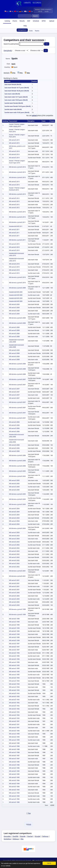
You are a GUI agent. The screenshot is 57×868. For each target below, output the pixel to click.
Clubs (31, 31)
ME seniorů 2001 (14, 580)
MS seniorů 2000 (14, 593)
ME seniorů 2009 (14, 304)
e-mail (37, 860)
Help (25, 26)
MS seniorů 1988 (14, 746)
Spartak (28, 860)
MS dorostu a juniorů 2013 (17, 172)
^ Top (28, 813)
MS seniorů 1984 (14, 787)
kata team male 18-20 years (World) (16, 100)
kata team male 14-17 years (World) (16, 97)
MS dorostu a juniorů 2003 (17, 528)
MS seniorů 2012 (14, 198)
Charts (15, 21)
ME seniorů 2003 (14, 533)
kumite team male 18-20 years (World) (17, 112)
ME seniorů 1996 (14, 659)
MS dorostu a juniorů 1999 (17, 609)
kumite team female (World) (14, 103)
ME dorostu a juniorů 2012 (17, 212)
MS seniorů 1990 (14, 731)
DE (21, 11)
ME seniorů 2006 (14, 445)
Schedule (36, 21)
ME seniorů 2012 (14, 201)
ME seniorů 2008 (14, 350)
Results (22, 21)
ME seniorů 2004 (14, 518)
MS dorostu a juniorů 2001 (17, 571)
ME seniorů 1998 (14, 634)
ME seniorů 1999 (14, 619)
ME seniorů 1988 (14, 749)
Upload (52, 21)
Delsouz (45, 836)
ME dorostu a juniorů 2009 (17, 318)
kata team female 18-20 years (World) (17, 91)
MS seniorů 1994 (14, 678)
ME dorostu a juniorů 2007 (17, 402)
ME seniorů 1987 (14, 756)
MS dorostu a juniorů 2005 (17, 471)
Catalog (7, 21)
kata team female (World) (13, 84)
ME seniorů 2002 (14, 557)
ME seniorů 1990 (14, 734)
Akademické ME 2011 (16, 226)
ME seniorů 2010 (14, 264)
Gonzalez (7, 836)
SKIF (29, 21)
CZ (6, 11)
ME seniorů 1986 (14, 762)
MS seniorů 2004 (14, 509)
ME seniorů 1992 (14, 709)
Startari (30, 836)
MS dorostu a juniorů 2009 (17, 288)
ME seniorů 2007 (14, 389)
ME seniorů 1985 (14, 771)
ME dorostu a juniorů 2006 (17, 455)
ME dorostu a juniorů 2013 (17, 194)
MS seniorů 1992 (14, 700)
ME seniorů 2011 (14, 230)
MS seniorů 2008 (14, 327)
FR (11, 11)
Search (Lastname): (24, 44)
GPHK (43, 21)
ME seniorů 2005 (14, 480)
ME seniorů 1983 (14, 790)
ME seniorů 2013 (14, 182)
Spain (13, 64)
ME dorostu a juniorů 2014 (17, 167)
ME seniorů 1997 (14, 644)
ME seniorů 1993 (14, 690)
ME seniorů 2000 (14, 602)
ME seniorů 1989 (14, 743)
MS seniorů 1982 (14, 799)
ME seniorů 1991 (14, 721)
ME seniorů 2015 (14, 140)
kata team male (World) (12, 94)
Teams (37, 31)
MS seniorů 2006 (14, 422)
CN (31, 11)
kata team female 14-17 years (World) (17, 88)
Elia (22, 839)
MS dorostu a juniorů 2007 (17, 379)
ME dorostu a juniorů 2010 (17, 277)
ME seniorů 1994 (14, 684)
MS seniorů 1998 (14, 625)
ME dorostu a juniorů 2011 (17, 240)
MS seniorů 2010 (14, 244)
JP (26, 11)
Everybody (8, 50)
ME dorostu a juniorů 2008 (17, 364)
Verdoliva (7, 839)
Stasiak (23, 836)
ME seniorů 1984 (14, 780)
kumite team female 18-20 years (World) (18, 106)
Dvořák (15, 836)
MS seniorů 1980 (14, 802)
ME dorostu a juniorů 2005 (17, 494)
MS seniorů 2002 (14, 545)
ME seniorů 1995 (14, 665)
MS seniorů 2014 (14, 151)
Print (28, 824)
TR (16, 11)
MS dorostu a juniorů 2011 (17, 222)
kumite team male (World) (13, 109)
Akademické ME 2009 (16, 292)
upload (34, 116)
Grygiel (38, 836)
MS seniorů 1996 (14, 653)
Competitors (22, 30)
